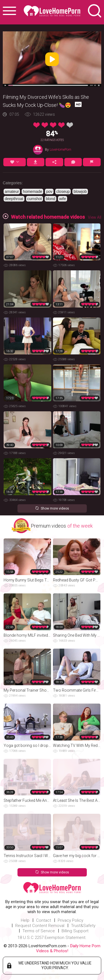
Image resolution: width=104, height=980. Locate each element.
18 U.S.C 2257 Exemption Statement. (52, 938)
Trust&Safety (83, 926)
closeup (63, 192)
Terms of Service (39, 931)
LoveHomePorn (60, 150)
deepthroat (14, 199)
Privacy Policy (70, 920)
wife (63, 199)
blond (50, 199)
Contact (44, 920)
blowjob (80, 192)
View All (95, 217)
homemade (32, 192)
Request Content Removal (40, 926)
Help (25, 920)
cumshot (35, 199)
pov (49, 192)
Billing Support (75, 931)
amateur (12, 192)
